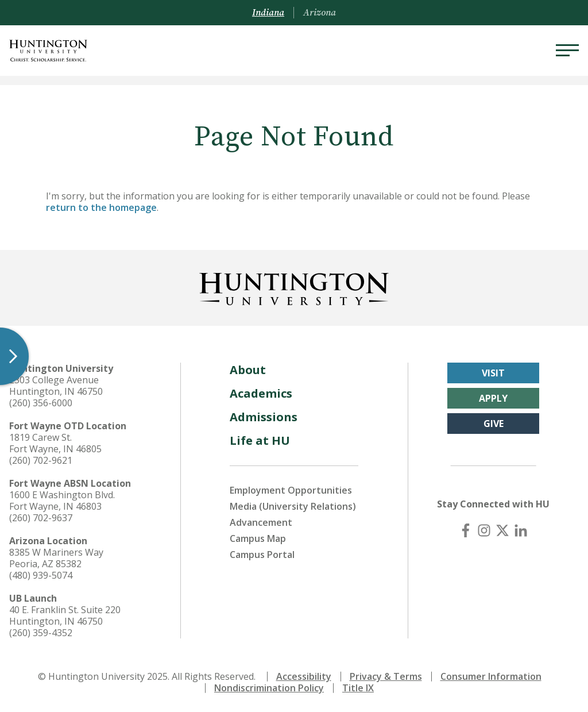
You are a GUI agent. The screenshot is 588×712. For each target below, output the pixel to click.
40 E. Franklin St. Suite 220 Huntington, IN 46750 (65, 615)
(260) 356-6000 (41, 403)
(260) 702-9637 (41, 518)
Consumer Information (491, 676)
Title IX (358, 688)
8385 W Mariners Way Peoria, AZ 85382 (56, 558)
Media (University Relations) (293, 506)
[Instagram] (484, 530)
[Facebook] (466, 530)
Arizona (320, 13)
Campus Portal (262, 555)
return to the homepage (101, 207)
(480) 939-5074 (41, 575)
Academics (261, 393)
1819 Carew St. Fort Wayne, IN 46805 (55, 443)
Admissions (264, 417)
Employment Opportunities (291, 490)
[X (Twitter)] (502, 530)
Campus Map (258, 538)
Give (494, 424)
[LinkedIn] (521, 530)
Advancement (261, 522)
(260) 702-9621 (41, 460)
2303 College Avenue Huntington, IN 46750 (56, 386)
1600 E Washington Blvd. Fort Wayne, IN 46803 (62, 501)
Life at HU (260, 440)
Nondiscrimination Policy (269, 688)
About (248, 370)
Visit (493, 373)
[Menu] (567, 51)
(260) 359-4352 (41, 633)
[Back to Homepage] (294, 287)
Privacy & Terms (386, 676)
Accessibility (304, 676)
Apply (493, 398)
